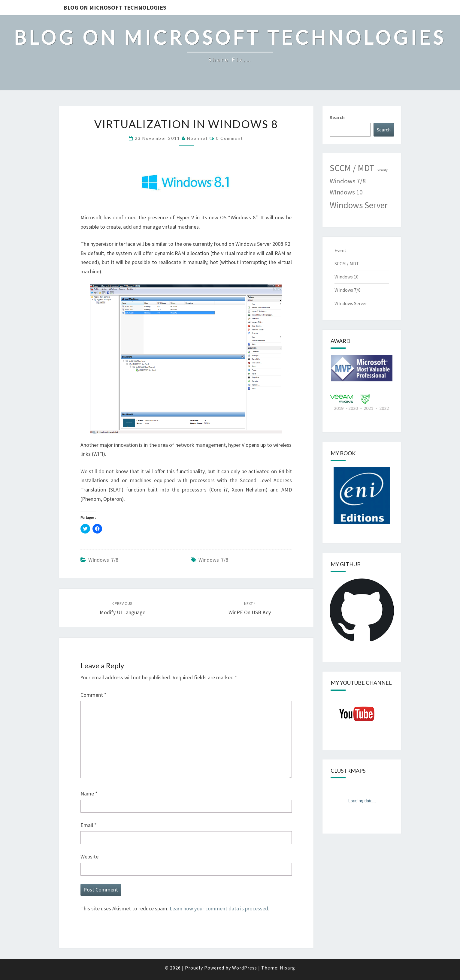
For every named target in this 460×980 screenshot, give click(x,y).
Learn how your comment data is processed (219, 908)
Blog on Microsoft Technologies (115, 7)
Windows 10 (347, 277)
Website (89, 857)
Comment (94, 695)
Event (340, 250)
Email (89, 825)
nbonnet (198, 138)
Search (337, 117)
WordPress (245, 968)
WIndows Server (351, 303)
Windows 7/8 (213, 560)
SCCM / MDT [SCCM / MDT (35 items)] (352, 168)
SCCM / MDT (347, 263)
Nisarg (287, 968)
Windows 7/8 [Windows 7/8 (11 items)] (348, 181)
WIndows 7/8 (103, 560)
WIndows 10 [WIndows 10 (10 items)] (346, 192)
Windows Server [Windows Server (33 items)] (359, 205)
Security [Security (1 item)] (382, 170)
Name (89, 794)
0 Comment (230, 138)
